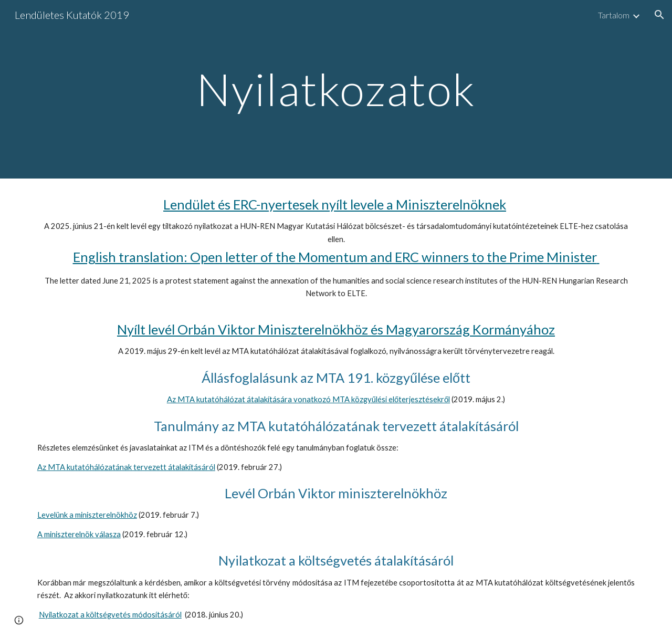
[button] (659, 15)
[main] (336, 89)
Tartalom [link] (614, 15)
